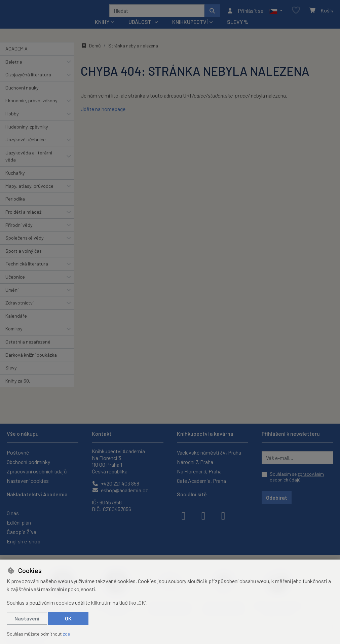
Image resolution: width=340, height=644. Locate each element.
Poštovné (18, 452)
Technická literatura (27, 273)
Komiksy (14, 338)
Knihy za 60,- (19, 390)
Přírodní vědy (19, 234)
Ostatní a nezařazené (28, 351)
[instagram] (203, 515)
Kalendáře (16, 325)
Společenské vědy (25, 247)
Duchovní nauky (22, 97)
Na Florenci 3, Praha (199, 471)
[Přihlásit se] (245, 15)
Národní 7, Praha (195, 462)
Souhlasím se (297, 477)
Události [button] (141, 31)
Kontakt (102, 434)
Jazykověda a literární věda (29, 165)
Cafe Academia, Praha (201, 481)
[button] (276, 15)
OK (68, 618)
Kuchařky (15, 182)
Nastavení (27, 618)
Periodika (15, 208)
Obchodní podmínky (28, 462)
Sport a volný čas (24, 260)
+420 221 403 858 (116, 483)
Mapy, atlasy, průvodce (29, 195)
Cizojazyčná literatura (28, 84)
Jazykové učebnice (26, 149)
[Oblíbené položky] (296, 15)
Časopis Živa (22, 532)
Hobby (12, 123)
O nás (13, 513)
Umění (12, 299)
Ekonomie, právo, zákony (31, 110)
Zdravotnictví (20, 312)
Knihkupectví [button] (190, 31)
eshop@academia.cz (120, 490)
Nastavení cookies (28, 481)
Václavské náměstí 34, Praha (209, 452)
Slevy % (238, 31)
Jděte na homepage (103, 118)
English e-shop (24, 541)
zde (66, 634)
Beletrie (14, 70)
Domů (91, 55)
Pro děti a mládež (23, 221)
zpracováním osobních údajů (297, 477)
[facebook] (184, 515)
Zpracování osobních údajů (37, 471)
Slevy (11, 377)
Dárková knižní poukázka (31, 364)
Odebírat (277, 497)
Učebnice (15, 286)
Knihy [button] (102, 31)
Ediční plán (19, 522)
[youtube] (223, 515)
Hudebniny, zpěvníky (27, 135)
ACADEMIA (16, 58)
